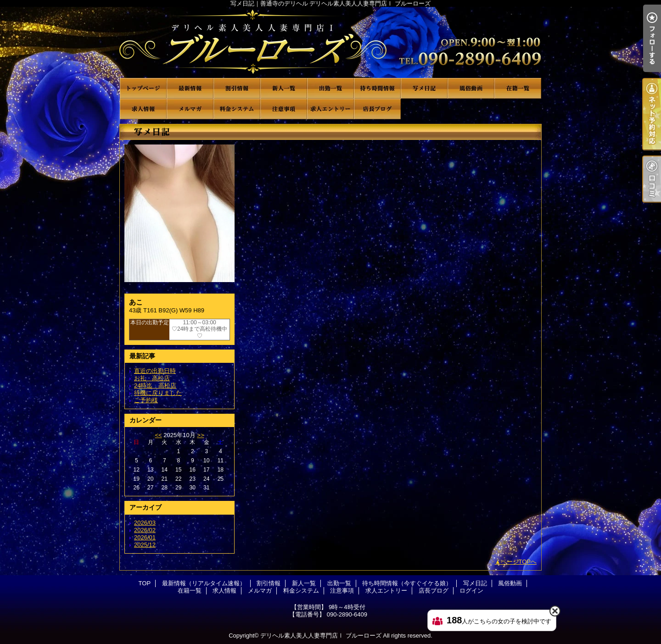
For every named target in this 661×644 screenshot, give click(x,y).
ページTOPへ (519, 562)
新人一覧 (284, 88)
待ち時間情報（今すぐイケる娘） (377, 88)
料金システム (237, 109)
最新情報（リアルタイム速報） (190, 88)
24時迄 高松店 (155, 386)
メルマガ (190, 109)
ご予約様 (146, 400)
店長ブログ (377, 109)
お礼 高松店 (152, 378)
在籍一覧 (518, 88)
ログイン (471, 591)
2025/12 (145, 545)
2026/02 (145, 530)
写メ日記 (424, 88)
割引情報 (237, 88)
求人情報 (143, 109)
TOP (143, 88)
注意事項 (284, 109)
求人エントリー (330, 109)
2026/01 (145, 537)
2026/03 (145, 523)
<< (158, 435)
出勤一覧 (330, 88)
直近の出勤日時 (155, 371)
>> (200, 435)
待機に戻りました (158, 393)
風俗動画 (471, 88)
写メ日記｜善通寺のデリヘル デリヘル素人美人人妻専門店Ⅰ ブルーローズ (330, 42)
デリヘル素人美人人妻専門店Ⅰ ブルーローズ (321, 636)
